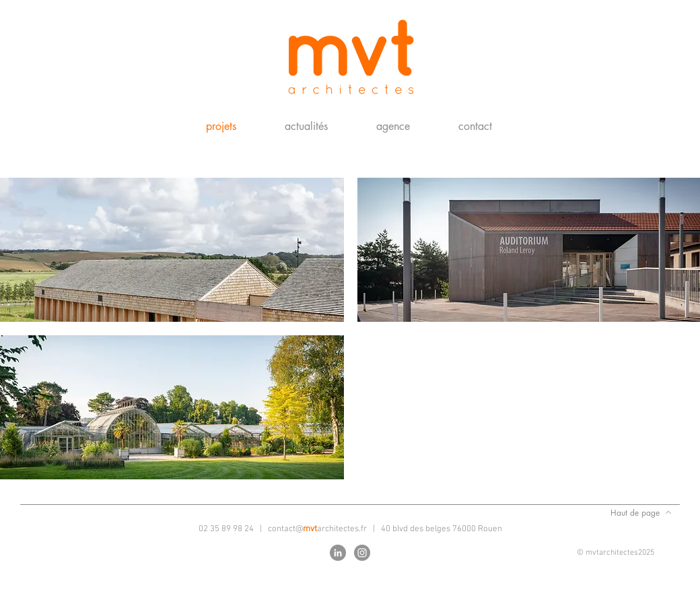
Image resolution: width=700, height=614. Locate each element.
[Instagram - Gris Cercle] (362, 553)
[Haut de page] (641, 512)
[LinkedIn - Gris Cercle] (338, 553)
